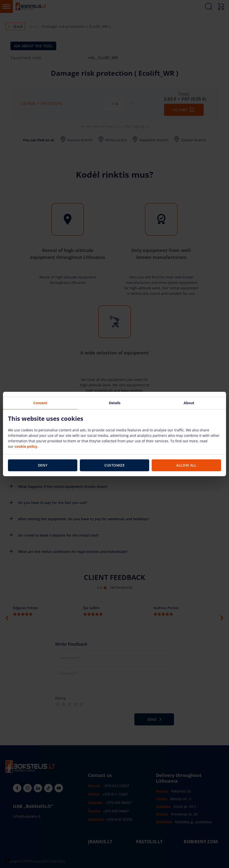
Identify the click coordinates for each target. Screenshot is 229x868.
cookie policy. (26, 446)
